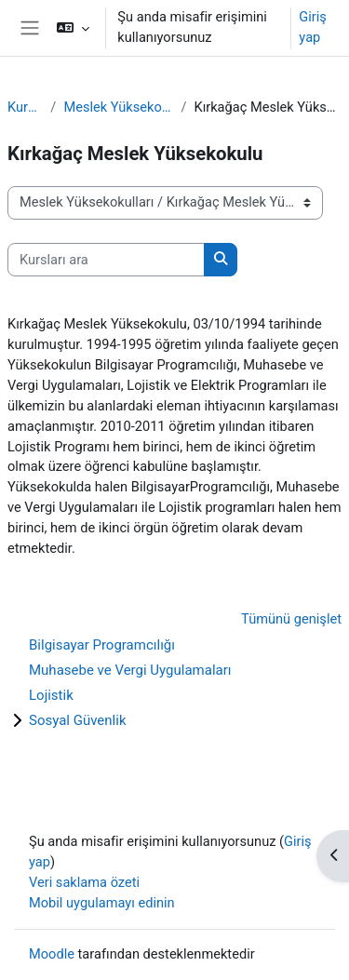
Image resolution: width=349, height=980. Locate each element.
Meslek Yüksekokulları (118, 107)
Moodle (52, 954)
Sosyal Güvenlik (78, 720)
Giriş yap (313, 27)
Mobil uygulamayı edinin (102, 903)
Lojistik (51, 695)
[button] (73, 28)
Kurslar (25, 107)
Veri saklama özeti (84, 882)
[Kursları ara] (106, 260)
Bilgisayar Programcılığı (102, 645)
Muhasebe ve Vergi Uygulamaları (130, 670)
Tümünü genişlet (291, 619)
